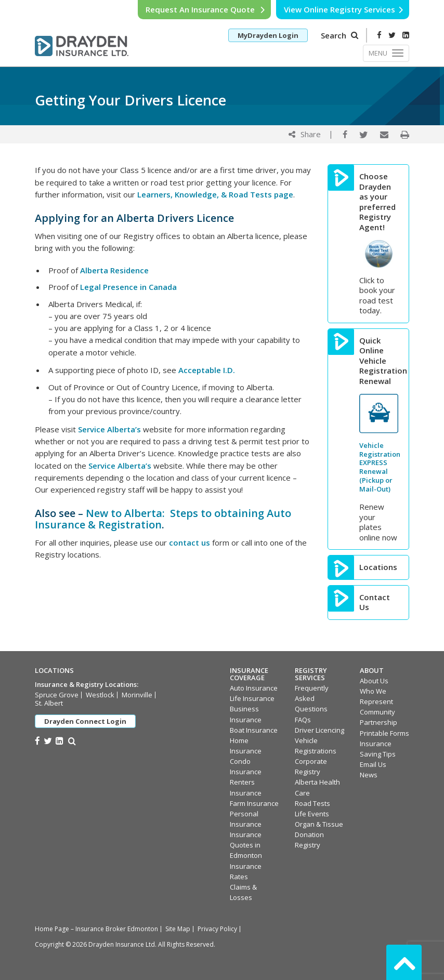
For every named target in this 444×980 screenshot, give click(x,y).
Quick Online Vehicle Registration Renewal (379, 361)
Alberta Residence (114, 270)
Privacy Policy (217, 929)
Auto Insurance (254, 688)
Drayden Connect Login (85, 721)
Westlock (100, 695)
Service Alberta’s (109, 429)
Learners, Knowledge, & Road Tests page (215, 194)
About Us (374, 681)
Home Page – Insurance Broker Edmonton (96, 929)
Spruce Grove (57, 695)
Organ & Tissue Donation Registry (319, 835)
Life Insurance (252, 698)
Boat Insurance (254, 730)
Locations (378, 567)
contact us (190, 542)
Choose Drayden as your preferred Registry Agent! (377, 202)
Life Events (312, 814)
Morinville (137, 695)
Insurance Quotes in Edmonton (246, 845)
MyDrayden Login (268, 35)
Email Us (373, 764)
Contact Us (375, 602)
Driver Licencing (319, 730)
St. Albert (49, 703)
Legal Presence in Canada (128, 287)
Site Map (178, 929)
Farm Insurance (254, 803)
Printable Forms (384, 733)
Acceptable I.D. (207, 370)
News (369, 775)
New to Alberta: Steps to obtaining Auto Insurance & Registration (163, 519)
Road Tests (312, 803)
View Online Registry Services (344, 9)
